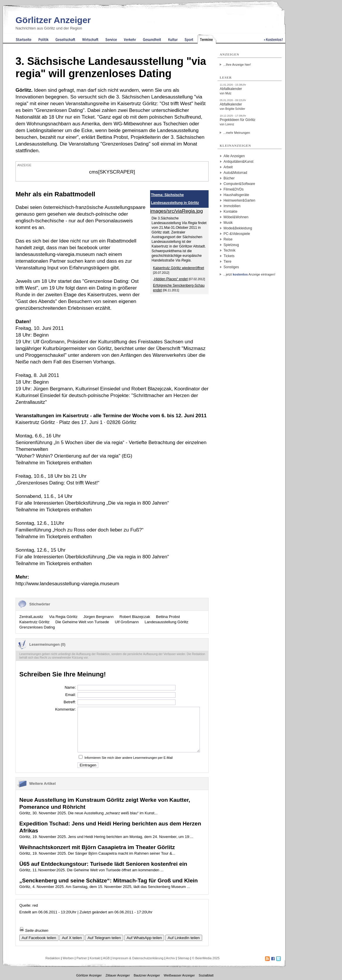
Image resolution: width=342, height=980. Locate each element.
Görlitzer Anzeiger (53, 20)
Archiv (170, 958)
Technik (230, 250)
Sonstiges (231, 267)
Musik (228, 223)
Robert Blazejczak (135, 617)
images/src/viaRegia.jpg (176, 211)
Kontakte (230, 212)
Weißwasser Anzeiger (179, 975)
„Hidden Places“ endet (170, 279)
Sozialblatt (206, 975)
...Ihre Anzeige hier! (237, 65)
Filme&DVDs (234, 189)
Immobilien (232, 206)
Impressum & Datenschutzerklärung (138, 958)
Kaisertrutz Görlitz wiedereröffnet (179, 268)
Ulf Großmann (127, 622)
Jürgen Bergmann (98, 617)
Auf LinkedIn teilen (184, 938)
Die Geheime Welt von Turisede (82, 622)
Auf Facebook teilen (39, 938)
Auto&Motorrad (235, 173)
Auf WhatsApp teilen (144, 938)
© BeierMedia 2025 (206, 958)
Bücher (229, 178)
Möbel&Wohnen (236, 217)
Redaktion (53, 958)
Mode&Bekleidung (238, 228)
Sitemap (183, 958)
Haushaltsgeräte (236, 195)
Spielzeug (231, 245)
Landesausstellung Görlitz (166, 622)
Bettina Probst (168, 617)
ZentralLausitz (31, 617)
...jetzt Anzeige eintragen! (249, 274)
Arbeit (228, 167)
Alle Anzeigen (234, 156)
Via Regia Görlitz (63, 617)
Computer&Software (239, 184)
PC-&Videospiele (237, 234)
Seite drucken (34, 930)
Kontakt (95, 958)
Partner (82, 958)
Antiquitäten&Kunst (238, 162)
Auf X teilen (72, 938)
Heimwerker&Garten (239, 200)
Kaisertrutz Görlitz (34, 622)
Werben (68, 958)
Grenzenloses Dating (37, 627)
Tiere (227, 262)
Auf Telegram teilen (104, 938)
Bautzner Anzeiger (147, 975)
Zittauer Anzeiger (118, 975)
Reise (228, 239)
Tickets (229, 256)
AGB (106, 958)
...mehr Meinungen (237, 133)
